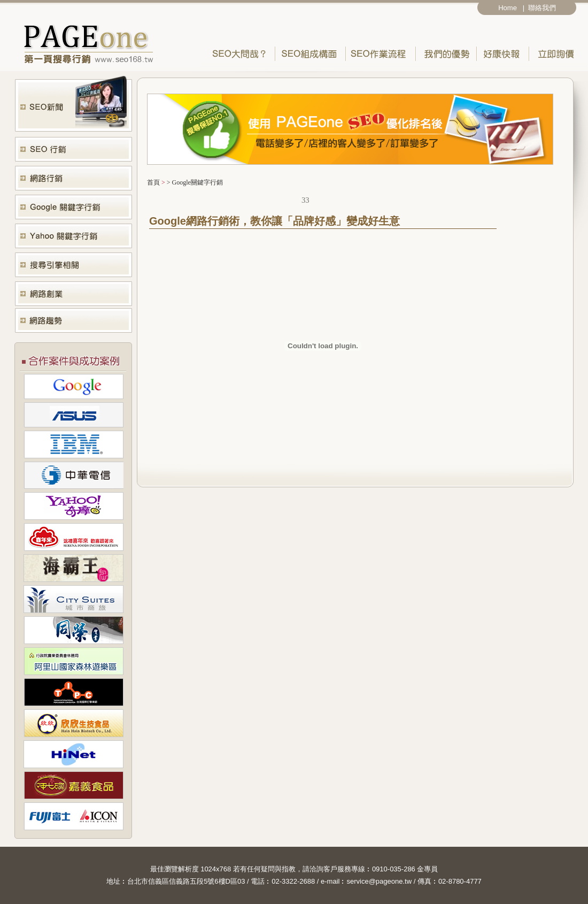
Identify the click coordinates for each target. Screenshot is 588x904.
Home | (511, 8)
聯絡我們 (544, 8)
